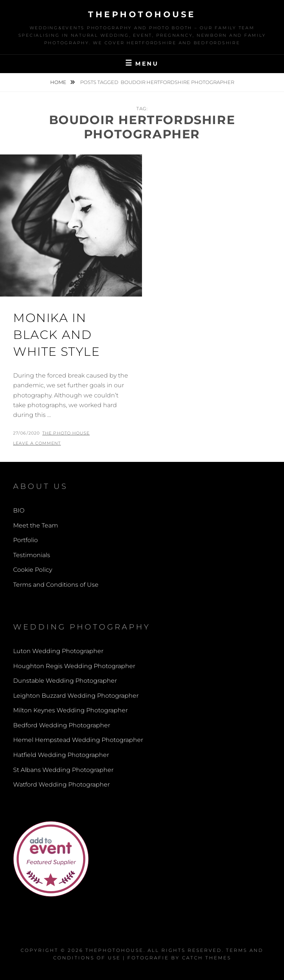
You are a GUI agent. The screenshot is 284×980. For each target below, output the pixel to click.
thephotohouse (142, 14)
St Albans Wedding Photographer (63, 770)
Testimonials (32, 555)
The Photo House (66, 433)
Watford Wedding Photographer (61, 784)
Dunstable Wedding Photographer (65, 681)
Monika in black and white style (57, 335)
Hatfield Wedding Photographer (61, 755)
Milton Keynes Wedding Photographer (70, 710)
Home (59, 82)
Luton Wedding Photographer (58, 651)
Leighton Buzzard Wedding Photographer (76, 696)
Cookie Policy (33, 570)
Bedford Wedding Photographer (62, 725)
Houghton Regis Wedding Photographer (74, 666)
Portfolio (25, 540)
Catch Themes (207, 958)
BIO (19, 510)
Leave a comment (37, 443)
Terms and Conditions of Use (56, 585)
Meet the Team (36, 525)
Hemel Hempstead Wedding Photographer (78, 740)
